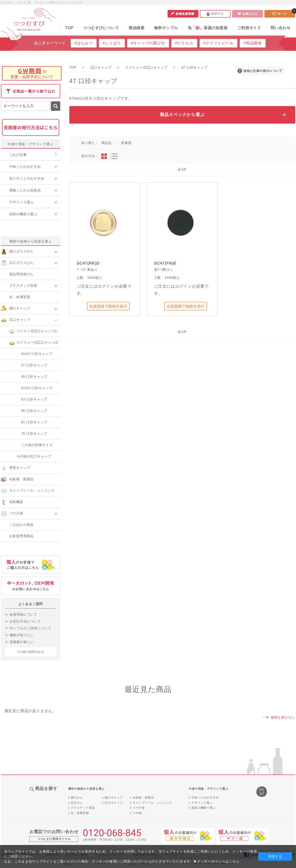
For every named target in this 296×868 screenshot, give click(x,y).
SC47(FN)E (165, 263)
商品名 (107, 143)
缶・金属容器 (80, 813)
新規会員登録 (183, 14)
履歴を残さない (283, 717)
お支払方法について (25, 621)
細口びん (77, 798)
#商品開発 (253, 43)
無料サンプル (166, 28)
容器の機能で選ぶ (203, 808)
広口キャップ (114, 803)
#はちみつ (84, 43)
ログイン (215, 14)
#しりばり (112, 43)
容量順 (126, 143)
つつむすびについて (101, 28)
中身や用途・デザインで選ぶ (30, 144)
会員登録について (23, 614)
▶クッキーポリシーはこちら (216, 861)
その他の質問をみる (31, 652)
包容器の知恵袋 (208, 28)
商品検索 (137, 28)
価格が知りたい (22, 635)
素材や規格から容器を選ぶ (31, 241)
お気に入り (248, 14)
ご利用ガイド (249, 28)
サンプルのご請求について (31, 628)
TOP (69, 28)
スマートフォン (262, 792)
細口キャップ (114, 798)
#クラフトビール (218, 43)
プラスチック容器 (83, 808)
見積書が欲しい (22, 642)
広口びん (77, 803)
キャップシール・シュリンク (152, 803)
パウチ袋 (139, 808)
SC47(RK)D (88, 263)
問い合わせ (281, 28)
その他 (137, 813)
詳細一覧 (114, 156)
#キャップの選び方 (148, 43)
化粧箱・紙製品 (143, 798)
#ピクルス (184, 43)
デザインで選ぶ (202, 803)
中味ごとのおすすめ (205, 798)
